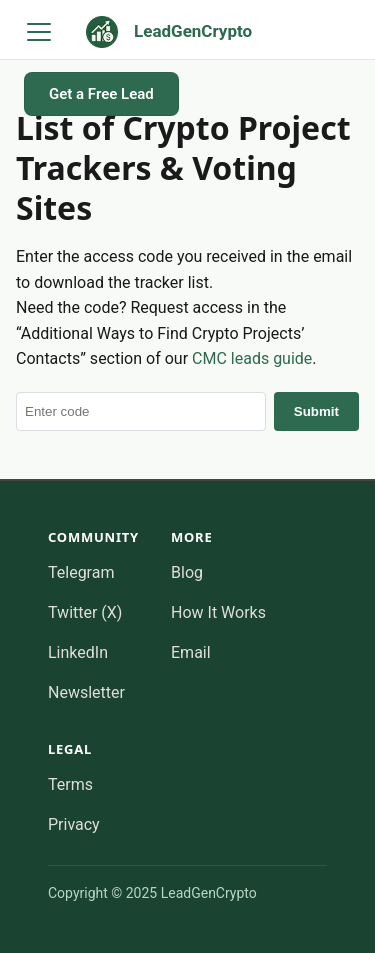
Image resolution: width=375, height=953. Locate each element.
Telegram (81, 572)
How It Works (218, 612)
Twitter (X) (85, 612)
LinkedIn (78, 652)
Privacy (74, 824)
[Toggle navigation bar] (39, 32)
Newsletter (86, 692)
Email (191, 652)
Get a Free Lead (101, 94)
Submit (316, 411)
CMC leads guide (252, 358)
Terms (70, 784)
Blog (187, 572)
